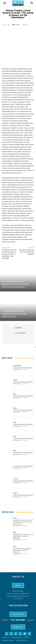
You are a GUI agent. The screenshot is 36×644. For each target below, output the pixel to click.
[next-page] (6, 505)
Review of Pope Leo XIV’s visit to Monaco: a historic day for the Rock (23, 522)
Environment (17, 366)
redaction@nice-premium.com (18, 596)
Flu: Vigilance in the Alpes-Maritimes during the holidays (22, 550)
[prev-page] (3, 505)
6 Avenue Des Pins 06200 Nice (18, 594)
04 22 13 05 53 (18, 599)
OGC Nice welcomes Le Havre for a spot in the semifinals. (27, 252)
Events (15, 408)
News (15, 394)
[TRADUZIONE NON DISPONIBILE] (23, 368)
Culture (16, 479)
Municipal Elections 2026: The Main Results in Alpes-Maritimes (23, 536)
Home (4, 25)
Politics (8, 25)
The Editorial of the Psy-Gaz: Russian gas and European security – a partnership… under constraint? (10, 254)
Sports (15, 380)
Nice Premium (20, 333)
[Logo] (18, 3)
